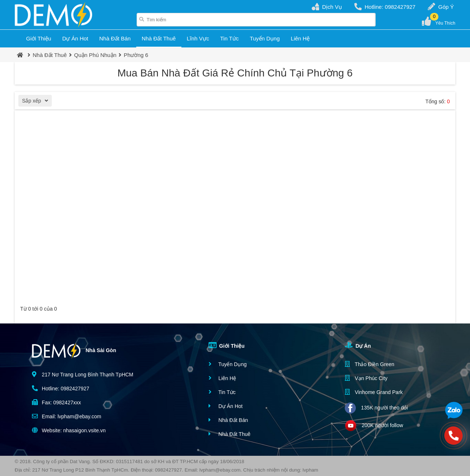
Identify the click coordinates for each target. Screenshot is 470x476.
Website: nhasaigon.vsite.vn (69, 430)
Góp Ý (441, 7)
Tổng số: (438, 101)
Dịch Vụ (327, 7)
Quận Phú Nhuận (95, 55)
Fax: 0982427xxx (57, 402)
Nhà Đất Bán (115, 38)
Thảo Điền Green (369, 364)
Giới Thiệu (39, 38)
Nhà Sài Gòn (74, 351)
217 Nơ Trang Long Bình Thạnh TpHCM (83, 374)
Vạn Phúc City (366, 378)
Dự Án (358, 345)
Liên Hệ (300, 38)
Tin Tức (229, 38)
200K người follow (374, 426)
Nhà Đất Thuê (159, 38)
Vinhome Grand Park (374, 392)
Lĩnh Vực (198, 38)
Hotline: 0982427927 (385, 7)
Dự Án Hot (75, 38)
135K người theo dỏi (376, 408)
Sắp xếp (37, 102)
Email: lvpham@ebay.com (67, 416)
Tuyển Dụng (265, 38)
